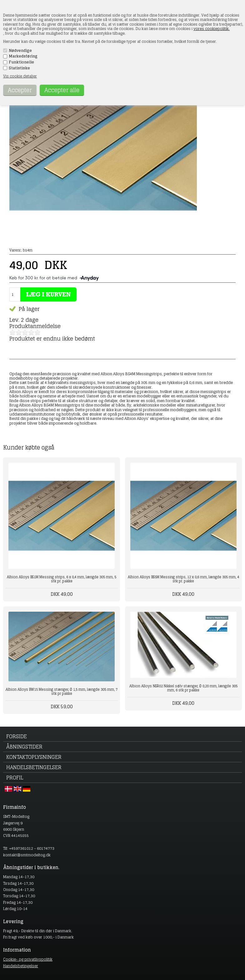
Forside (17, 736)
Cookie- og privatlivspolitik (28, 959)
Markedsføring (23, 56)
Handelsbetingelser (34, 767)
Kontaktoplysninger (34, 757)
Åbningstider (24, 747)
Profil (15, 778)
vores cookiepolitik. (212, 29)
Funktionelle (21, 62)
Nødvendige (20, 51)
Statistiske (19, 68)
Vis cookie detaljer (20, 76)
